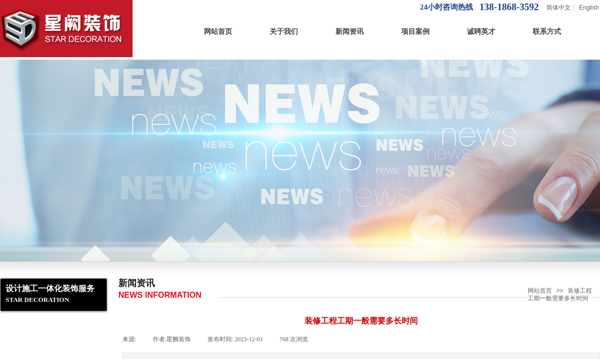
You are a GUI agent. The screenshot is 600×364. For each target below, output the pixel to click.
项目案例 (415, 32)
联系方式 (547, 32)
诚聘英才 (481, 32)
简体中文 (559, 8)
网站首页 (218, 32)
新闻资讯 (350, 32)
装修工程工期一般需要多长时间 (560, 294)
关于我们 (284, 32)
